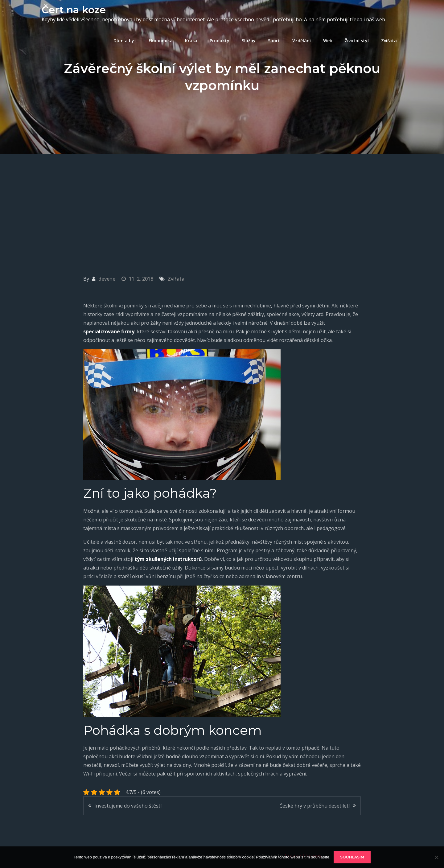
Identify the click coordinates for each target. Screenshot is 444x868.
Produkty (220, 41)
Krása (191, 41)
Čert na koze (74, 10)
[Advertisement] (222, 200)
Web (328, 41)
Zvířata (389, 41)
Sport (274, 41)
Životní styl (357, 41)
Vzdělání (302, 41)
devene (107, 279)
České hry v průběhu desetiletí (314, 806)
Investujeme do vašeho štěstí (128, 806)
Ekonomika (161, 41)
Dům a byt (125, 41)
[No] (436, 857)
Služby (249, 41)
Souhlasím (352, 857)
